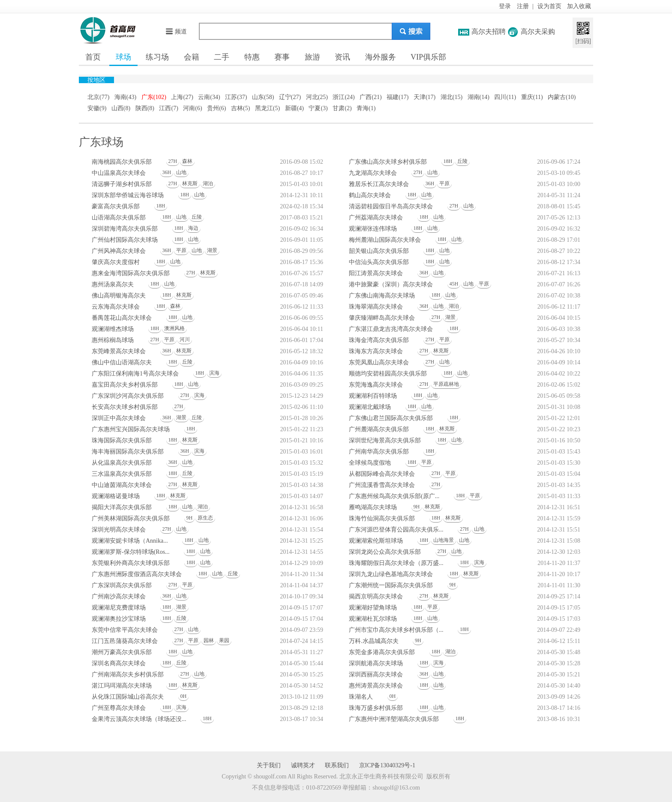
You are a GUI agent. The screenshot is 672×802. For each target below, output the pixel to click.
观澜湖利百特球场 (373, 396)
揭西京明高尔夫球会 (376, 596)
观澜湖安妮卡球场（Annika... (130, 541)
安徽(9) (97, 108)
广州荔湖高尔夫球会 (376, 218)
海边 (193, 228)
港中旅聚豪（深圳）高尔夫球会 (391, 284)
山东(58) (263, 97)
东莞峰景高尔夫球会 (119, 351)
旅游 (312, 57)
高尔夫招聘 (489, 32)
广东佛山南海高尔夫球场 (382, 296)
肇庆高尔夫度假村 (116, 262)
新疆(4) (294, 108)
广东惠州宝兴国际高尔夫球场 (131, 429)
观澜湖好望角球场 (373, 608)
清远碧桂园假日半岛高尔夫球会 (391, 206)
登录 (505, 6)
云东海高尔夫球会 (116, 307)
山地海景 (444, 540)
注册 (523, 6)
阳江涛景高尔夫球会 (376, 273)
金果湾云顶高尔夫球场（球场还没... (139, 719)
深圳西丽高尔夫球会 (376, 674)
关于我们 (269, 765)
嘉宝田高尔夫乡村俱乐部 (125, 385)
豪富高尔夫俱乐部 (116, 206)
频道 (176, 32)
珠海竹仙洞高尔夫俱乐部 (382, 518)
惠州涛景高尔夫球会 (376, 686)
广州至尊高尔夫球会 (119, 708)
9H (417, 507)
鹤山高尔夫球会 (370, 195)
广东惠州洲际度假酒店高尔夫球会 (137, 574)
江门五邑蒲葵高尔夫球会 (125, 641)
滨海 (214, 373)
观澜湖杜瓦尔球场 (373, 619)
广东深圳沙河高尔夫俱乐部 (128, 396)
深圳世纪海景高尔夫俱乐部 (385, 440)
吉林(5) (240, 108)
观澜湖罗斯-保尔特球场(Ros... (131, 552)
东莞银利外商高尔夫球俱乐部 (131, 563)
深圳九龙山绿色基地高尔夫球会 (391, 574)
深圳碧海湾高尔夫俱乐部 (125, 229)
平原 (444, 183)
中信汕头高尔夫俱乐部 (379, 262)
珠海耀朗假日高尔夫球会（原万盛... (396, 563)
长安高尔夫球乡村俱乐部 (125, 407)
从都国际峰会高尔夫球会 (382, 474)
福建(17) (397, 97)
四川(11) (505, 97)
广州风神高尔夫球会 (119, 251)
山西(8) (121, 108)
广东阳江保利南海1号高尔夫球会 (135, 374)
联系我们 (337, 765)
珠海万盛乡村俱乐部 (376, 708)
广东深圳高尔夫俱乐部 (122, 585)
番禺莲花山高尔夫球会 (122, 318)
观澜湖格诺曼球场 (116, 496)
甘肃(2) (342, 108)
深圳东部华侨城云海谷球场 (128, 195)
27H (173, 161)
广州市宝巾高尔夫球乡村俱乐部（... (396, 630)
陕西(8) (145, 108)
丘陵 (462, 161)
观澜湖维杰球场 (113, 329)
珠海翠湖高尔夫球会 (376, 307)
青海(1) (366, 108)
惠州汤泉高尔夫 (113, 284)
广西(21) (370, 97)
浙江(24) (343, 97)
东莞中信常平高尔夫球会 (125, 630)
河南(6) (192, 108)
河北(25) (317, 97)
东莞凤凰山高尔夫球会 (379, 362)
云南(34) (209, 97)
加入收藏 (579, 6)
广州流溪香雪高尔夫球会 (382, 485)
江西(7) (168, 108)
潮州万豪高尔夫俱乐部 (122, 652)
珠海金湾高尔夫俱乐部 (379, 340)
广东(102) (154, 97)
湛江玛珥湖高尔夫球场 (122, 686)
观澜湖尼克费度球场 (119, 608)
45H (454, 284)
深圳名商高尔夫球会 (119, 663)
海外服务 (381, 57)
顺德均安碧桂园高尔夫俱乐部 (388, 374)
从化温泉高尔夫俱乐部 (122, 463)
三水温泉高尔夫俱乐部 (122, 474)
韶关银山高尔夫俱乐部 (379, 251)
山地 (181, 172)
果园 (224, 640)
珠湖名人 (361, 697)
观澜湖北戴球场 (370, 407)
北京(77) (98, 97)
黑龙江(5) (267, 108)
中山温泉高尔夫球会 (119, 173)
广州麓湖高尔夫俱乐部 (379, 429)
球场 (123, 57)
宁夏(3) (318, 108)
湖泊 (208, 183)
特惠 (252, 57)
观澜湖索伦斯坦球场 (376, 541)
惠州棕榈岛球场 (113, 340)
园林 (209, 640)
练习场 (157, 57)
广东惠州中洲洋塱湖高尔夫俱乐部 (394, 719)
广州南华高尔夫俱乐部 (379, 452)
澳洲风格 (174, 328)
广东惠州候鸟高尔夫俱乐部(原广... (394, 496)
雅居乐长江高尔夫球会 (379, 184)
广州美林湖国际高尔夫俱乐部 (131, 518)
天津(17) (424, 97)
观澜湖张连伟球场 (373, 229)
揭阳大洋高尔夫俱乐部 (122, 507)
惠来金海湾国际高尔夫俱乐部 (131, 273)
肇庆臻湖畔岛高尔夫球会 (382, 318)
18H (448, 161)
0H (184, 696)
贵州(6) (216, 108)
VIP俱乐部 (428, 57)
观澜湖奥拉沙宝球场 (119, 619)
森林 (187, 161)
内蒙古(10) (562, 97)
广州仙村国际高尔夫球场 (125, 240)
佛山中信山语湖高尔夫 (122, 362)
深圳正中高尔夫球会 (119, 418)
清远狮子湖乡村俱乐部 (122, 184)
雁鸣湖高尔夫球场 (373, 507)
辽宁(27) (290, 97)
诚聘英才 (303, 765)
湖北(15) (451, 97)
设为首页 (549, 6)
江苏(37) (236, 97)
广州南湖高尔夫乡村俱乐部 (128, 674)
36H (167, 172)
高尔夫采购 (538, 32)
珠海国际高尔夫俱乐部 (122, 440)
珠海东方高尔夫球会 (376, 351)
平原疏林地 (446, 384)
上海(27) (182, 97)
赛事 (282, 57)
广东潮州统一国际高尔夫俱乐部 (391, 585)
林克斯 (190, 183)
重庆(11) (532, 97)
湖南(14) (478, 97)
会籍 (192, 57)
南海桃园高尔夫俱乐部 (122, 162)
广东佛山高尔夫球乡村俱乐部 (388, 162)
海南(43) (125, 97)
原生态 (205, 518)
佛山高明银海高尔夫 (119, 296)
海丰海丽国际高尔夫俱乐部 (128, 452)
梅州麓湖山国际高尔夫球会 (385, 240)
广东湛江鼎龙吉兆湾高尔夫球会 (391, 329)
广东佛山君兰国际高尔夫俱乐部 (391, 418)
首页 (93, 57)
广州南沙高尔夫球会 (119, 596)
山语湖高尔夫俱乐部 (119, 218)
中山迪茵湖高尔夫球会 (122, 485)
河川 (185, 339)
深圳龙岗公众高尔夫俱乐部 (385, 552)
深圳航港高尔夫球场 (376, 663)
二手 (222, 57)
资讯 (342, 57)
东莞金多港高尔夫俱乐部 (382, 652)
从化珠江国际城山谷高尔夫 (128, 697)
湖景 (212, 250)
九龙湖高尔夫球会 (373, 173)
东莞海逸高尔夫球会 (376, 385)
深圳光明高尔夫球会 (119, 530)
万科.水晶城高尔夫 (374, 641)
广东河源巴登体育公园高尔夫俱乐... (396, 530)
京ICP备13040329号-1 (387, 765)
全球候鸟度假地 (370, 463)
